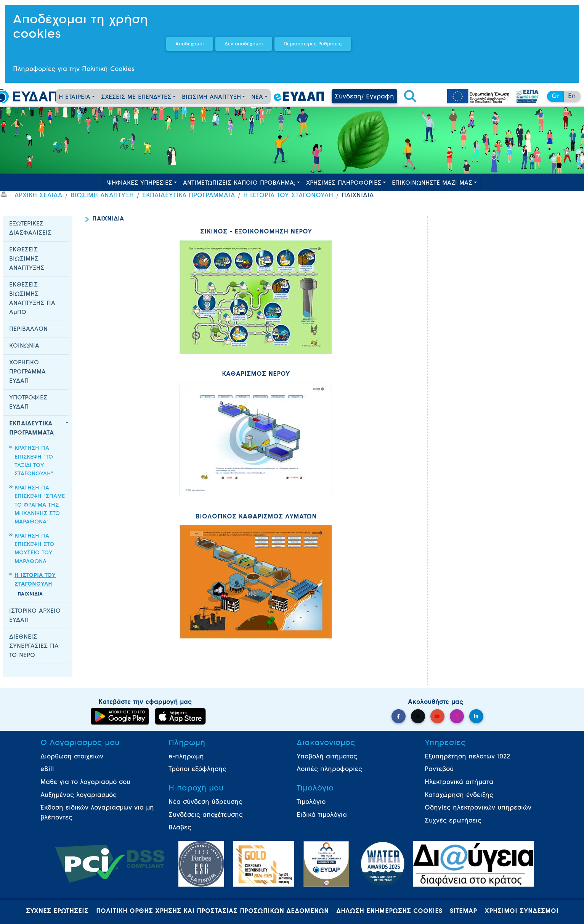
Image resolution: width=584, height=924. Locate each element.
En (572, 97)
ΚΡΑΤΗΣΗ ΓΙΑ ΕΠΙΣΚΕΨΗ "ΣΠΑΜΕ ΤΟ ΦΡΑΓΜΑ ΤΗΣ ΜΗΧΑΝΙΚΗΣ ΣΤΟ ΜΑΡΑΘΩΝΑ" (40, 505)
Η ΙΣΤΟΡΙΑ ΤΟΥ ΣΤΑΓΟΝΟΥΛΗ (288, 196)
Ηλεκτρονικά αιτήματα (459, 782)
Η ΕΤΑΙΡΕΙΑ (75, 97)
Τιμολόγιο (311, 802)
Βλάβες (180, 828)
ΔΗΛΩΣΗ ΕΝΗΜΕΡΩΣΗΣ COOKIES (389, 911)
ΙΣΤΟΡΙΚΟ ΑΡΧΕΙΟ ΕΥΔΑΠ (35, 616)
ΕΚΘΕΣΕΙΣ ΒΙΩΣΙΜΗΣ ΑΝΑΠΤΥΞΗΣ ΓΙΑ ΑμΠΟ (32, 299)
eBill (47, 769)
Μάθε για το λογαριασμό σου (85, 782)
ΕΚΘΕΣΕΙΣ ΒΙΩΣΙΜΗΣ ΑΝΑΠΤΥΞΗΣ (27, 259)
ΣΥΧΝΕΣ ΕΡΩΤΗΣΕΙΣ (57, 911)
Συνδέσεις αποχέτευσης (206, 815)
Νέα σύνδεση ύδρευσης (205, 802)
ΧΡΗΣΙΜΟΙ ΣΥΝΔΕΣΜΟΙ (521, 911)
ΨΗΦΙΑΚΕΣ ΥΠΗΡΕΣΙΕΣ (140, 183)
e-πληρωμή (186, 757)
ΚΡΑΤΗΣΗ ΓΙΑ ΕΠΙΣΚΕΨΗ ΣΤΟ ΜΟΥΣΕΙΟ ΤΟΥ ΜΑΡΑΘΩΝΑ (34, 549)
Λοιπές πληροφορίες (329, 769)
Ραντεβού (439, 769)
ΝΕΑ (257, 97)
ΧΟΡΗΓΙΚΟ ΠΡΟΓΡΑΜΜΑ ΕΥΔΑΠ (27, 372)
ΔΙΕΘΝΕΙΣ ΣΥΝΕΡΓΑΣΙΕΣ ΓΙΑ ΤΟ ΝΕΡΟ (34, 646)
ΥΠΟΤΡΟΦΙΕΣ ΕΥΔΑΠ (28, 403)
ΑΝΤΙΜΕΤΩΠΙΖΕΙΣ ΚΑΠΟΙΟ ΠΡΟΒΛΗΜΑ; (239, 183)
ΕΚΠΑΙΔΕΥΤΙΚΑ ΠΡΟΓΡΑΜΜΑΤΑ (189, 196)
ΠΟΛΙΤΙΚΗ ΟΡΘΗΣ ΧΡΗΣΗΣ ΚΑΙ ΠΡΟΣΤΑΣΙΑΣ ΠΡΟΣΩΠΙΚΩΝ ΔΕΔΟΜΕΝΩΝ (212, 911)
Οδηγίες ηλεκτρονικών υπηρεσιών (478, 808)
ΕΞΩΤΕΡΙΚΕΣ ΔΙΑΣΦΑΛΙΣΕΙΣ (30, 229)
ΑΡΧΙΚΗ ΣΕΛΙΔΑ (38, 196)
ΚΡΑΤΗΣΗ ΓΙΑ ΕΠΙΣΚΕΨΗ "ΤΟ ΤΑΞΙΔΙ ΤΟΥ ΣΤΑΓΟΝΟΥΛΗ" (34, 461)
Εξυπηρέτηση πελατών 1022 (467, 757)
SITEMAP (463, 911)
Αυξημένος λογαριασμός (79, 795)
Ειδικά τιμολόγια (322, 815)
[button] (410, 97)
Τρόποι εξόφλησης (197, 769)
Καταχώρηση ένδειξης (459, 795)
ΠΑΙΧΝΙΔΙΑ (30, 594)
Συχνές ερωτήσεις (453, 821)
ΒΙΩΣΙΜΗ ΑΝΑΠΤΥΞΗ (211, 97)
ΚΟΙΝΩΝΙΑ (24, 346)
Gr (555, 97)
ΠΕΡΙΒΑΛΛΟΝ (28, 329)
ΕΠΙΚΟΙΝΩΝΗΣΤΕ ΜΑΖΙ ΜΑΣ (432, 183)
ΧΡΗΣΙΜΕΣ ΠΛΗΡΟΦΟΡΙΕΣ (344, 183)
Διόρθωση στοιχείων (72, 757)
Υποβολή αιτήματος (327, 757)
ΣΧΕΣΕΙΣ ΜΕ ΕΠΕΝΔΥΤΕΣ (136, 97)
